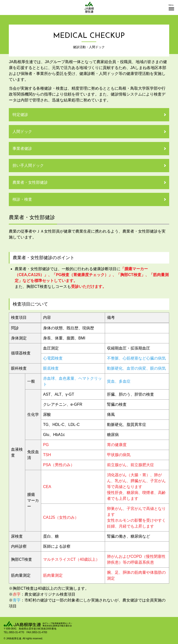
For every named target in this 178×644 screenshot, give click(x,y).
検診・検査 (22, 199)
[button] (171, 7)
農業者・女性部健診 (30, 182)
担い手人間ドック (28, 165)
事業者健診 (22, 148)
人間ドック (22, 132)
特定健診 (20, 115)
